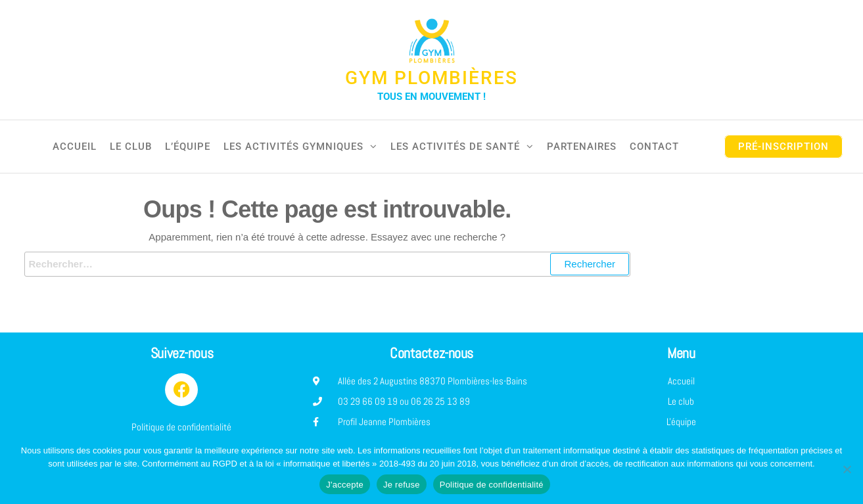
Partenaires (582, 147)
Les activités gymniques (293, 147)
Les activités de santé (455, 147)
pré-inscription (783, 147)
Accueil (75, 147)
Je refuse (402, 485)
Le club (131, 147)
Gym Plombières (431, 78)
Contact (654, 147)
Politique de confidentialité (492, 485)
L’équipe (188, 147)
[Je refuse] (847, 469)
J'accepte (345, 485)
